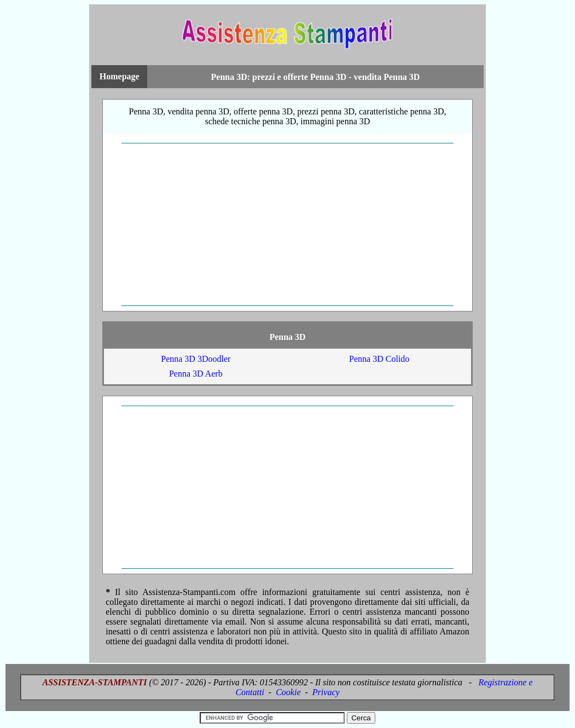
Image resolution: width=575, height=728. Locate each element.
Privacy (326, 692)
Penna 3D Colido (379, 359)
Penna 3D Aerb (196, 374)
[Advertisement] (287, 224)
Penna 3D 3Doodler (196, 359)
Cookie (288, 692)
